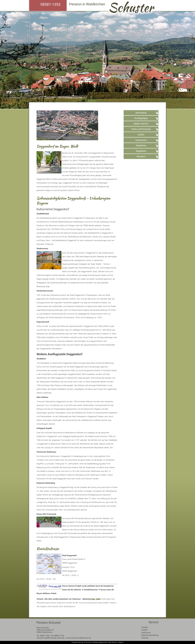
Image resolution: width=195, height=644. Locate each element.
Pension (45, 24)
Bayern (121, 642)
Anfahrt (45, 42)
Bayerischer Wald (105, 642)
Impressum (146, 633)
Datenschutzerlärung (150, 635)
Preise (44, 30)
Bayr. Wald (96, 599)
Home (44, 18)
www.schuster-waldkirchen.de (78, 638)
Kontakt (145, 627)
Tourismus (89, 642)
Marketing (96, 642)
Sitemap (145, 638)
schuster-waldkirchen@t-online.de (51, 638)
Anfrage (45, 48)
